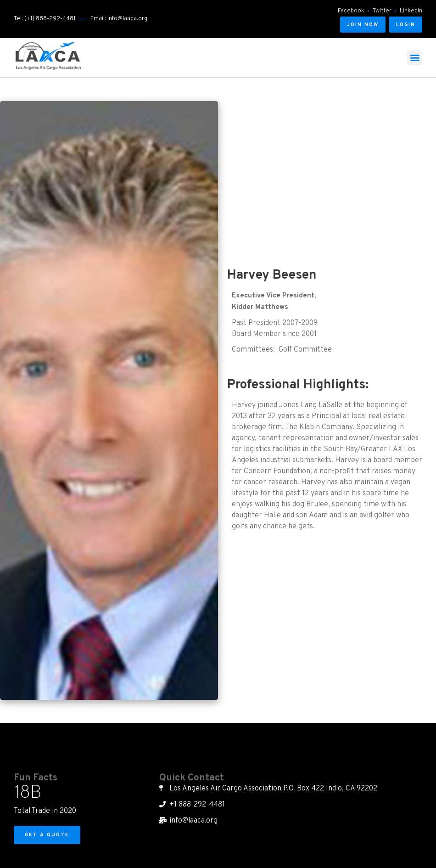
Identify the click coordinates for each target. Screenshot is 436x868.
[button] (363, 25)
